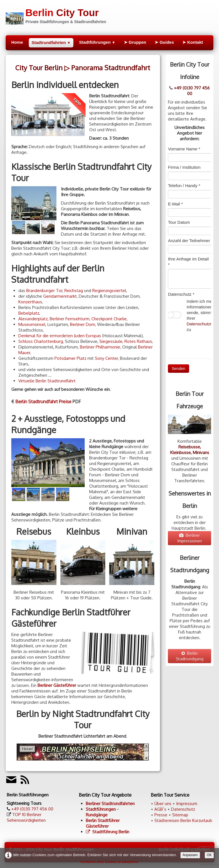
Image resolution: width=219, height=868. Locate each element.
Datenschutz (183, 809)
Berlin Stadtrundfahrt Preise (43, 402)
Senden (178, 369)
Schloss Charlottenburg (41, 341)
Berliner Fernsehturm (70, 319)
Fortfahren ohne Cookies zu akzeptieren (109, 862)
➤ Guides (164, 42)
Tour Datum (179, 222)
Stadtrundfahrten (51, 42)
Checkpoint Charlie (109, 319)
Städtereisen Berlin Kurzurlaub (183, 820)
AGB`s (160, 809)
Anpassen (190, 855)
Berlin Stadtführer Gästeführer (103, 823)
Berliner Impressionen (190, 538)
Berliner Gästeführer (57, 685)
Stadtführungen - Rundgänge (102, 812)
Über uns (163, 804)
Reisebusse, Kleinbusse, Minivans (190, 450)
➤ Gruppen (135, 42)
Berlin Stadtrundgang (190, 656)
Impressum (187, 804)
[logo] (56, 15)
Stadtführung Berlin (108, 832)
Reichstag (74, 291)
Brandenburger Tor (44, 291)
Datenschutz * (181, 294)
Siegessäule (111, 341)
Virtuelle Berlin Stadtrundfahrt (47, 381)
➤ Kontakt (193, 42)
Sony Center (106, 358)
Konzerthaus (30, 302)
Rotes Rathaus (138, 341)
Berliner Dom (83, 324)
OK (209, 855)
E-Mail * (175, 204)
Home (17, 42)
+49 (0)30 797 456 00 (192, 91)
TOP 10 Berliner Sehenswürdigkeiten (26, 817)
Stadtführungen (97, 42)
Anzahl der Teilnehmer (189, 241)
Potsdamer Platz (70, 358)
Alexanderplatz (33, 319)
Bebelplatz (29, 313)
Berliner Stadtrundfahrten (110, 804)
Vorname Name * (184, 149)
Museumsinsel (32, 324)
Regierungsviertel (109, 291)
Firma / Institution (184, 167)
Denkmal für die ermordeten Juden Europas (60, 336)
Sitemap (180, 815)
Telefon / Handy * (184, 186)
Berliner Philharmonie (100, 347)
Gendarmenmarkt (60, 296)
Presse (161, 815)
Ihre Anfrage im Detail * (188, 262)
